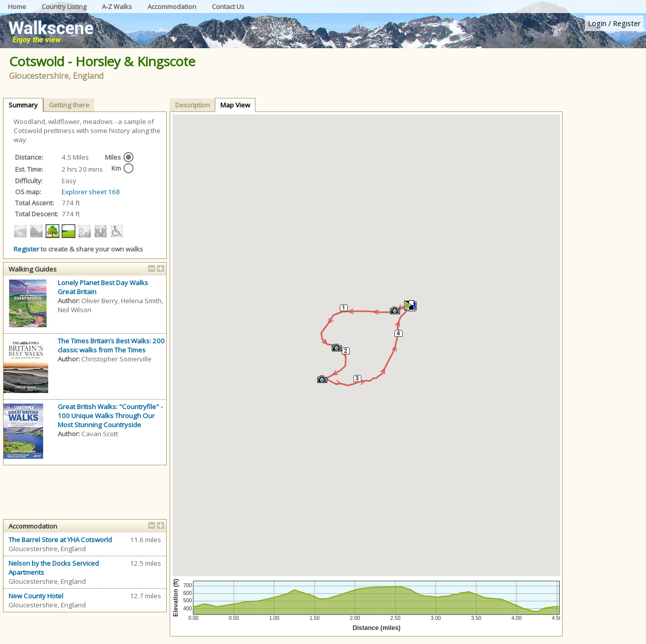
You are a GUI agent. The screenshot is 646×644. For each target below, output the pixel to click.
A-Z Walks (117, 7)
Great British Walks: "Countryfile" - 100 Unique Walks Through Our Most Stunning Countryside (110, 416)
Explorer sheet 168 (91, 192)
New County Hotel (36, 596)
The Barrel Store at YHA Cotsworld (60, 540)
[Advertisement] (606, 253)
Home (17, 7)
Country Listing (64, 7)
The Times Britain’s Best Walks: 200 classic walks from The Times (111, 345)
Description (192, 105)
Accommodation (172, 7)
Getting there (69, 105)
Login (597, 23)
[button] (395, 311)
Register (627, 23)
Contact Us (228, 7)
